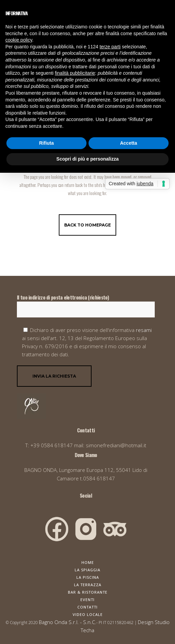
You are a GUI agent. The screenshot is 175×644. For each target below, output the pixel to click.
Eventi (87, 600)
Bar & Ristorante (88, 592)
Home (88, 562)
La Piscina (88, 577)
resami (144, 330)
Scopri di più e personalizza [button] (87, 159)
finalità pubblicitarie (75, 73)
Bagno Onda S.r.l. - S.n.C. (68, 622)
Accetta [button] (129, 143)
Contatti (87, 607)
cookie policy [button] (19, 40)
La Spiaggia (87, 570)
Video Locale (88, 614)
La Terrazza (88, 585)
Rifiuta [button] (47, 143)
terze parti (110, 47)
